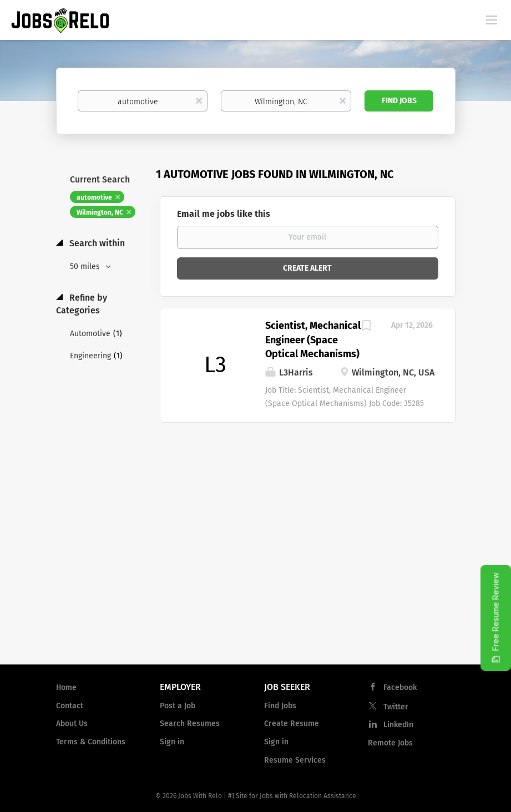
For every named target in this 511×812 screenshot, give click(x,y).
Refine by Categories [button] (82, 304)
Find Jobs (399, 101)
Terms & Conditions (91, 742)
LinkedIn (398, 725)
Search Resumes (190, 724)
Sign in (172, 742)
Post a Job (178, 706)
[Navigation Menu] (492, 19)
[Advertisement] (255, 567)
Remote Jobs (390, 743)
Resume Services (295, 760)
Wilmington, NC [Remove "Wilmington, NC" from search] (100, 212)
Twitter (396, 707)
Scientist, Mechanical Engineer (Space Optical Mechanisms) (313, 340)
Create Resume (292, 724)
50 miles (86, 267)
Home (66, 687)
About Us (72, 724)
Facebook (400, 687)
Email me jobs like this (224, 214)
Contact (70, 706)
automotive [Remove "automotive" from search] (94, 197)
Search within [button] (96, 243)
